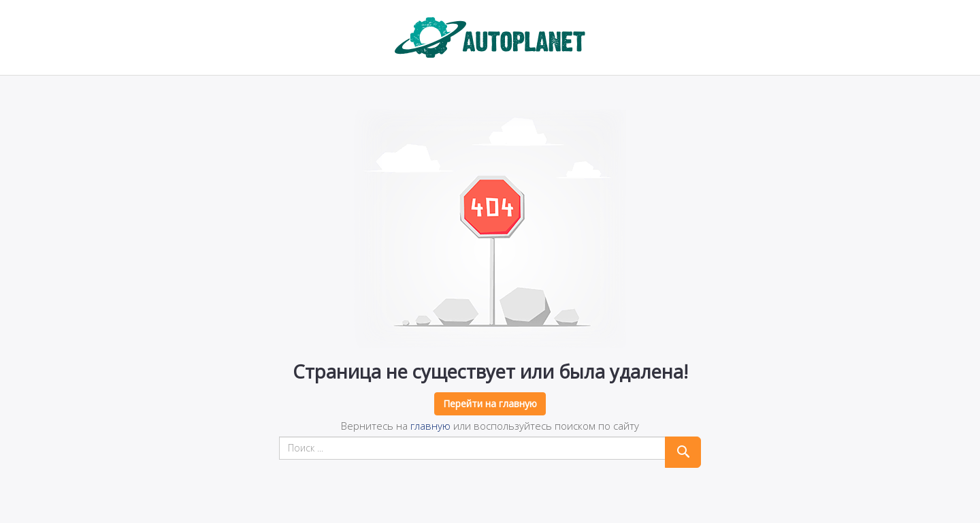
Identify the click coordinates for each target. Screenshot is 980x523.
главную (430, 426)
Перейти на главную (490, 403)
